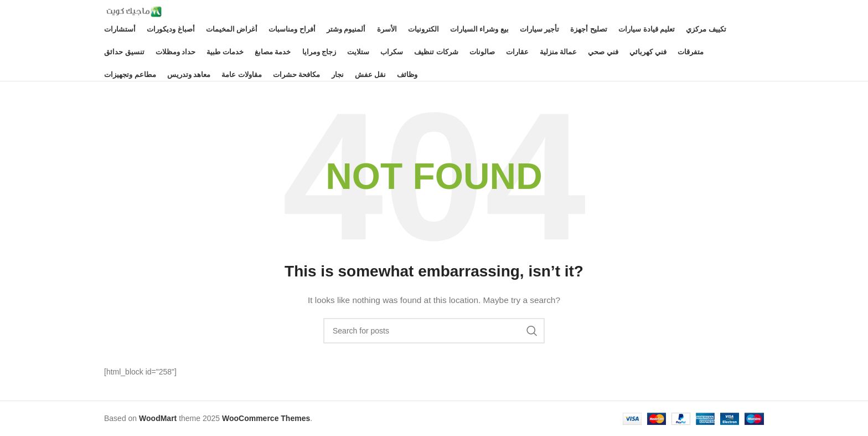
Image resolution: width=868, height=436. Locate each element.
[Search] (434, 331)
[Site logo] (133, 11)
